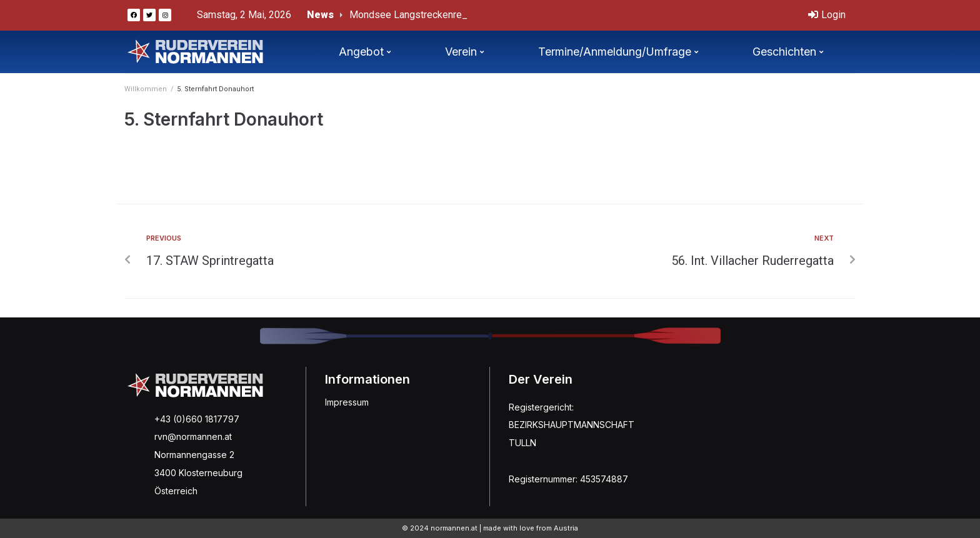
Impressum (347, 402)
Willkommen (146, 89)
